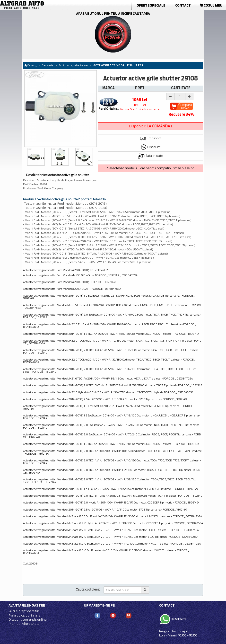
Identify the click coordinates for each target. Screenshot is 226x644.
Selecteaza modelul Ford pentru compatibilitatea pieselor (150, 168)
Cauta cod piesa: (88, 589)
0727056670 (178, 619)
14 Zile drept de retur (24, 611)
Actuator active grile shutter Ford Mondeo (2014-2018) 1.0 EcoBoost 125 (66, 270)
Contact (183, 5)
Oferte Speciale (151, 5)
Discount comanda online (28, 620)
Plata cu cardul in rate (24, 615)
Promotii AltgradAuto (24, 624)
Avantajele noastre (27, 605)
